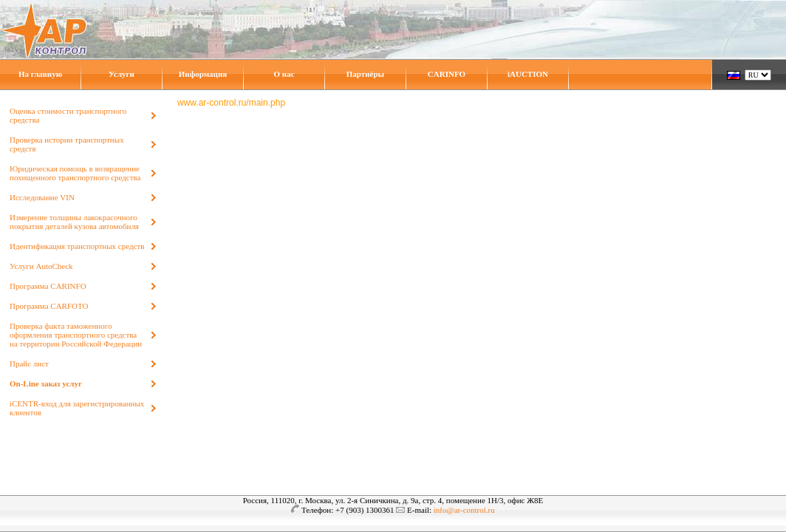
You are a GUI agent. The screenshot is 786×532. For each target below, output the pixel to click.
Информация (203, 74)
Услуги (122, 74)
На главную (40, 74)
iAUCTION (528, 74)
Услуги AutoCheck (41, 266)
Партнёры (365, 74)
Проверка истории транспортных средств (67, 144)
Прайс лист (29, 364)
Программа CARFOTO (49, 306)
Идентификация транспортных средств (77, 246)
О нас (284, 74)
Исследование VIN (42, 197)
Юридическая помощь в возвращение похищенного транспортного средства (75, 173)
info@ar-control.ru (464, 510)
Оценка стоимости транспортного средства (68, 115)
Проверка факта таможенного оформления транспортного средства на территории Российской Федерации (76, 335)
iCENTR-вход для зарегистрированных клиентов (77, 408)
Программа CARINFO (48, 286)
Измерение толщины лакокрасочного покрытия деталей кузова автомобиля (74, 222)
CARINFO (447, 74)
